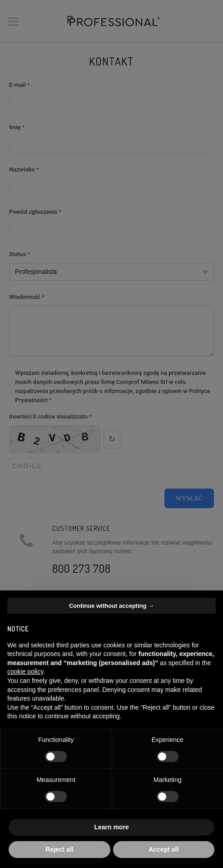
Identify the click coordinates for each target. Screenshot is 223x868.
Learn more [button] (111, 827)
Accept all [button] (164, 849)
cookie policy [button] (25, 671)
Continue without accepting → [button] (111, 606)
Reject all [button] (59, 849)
